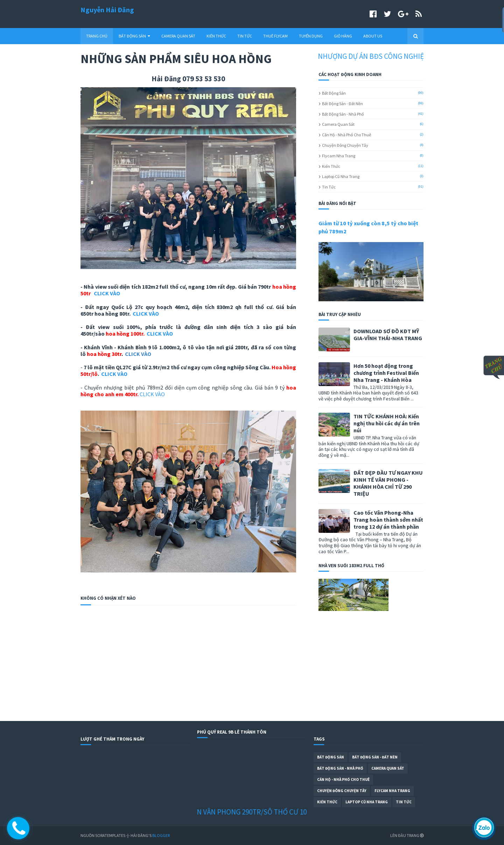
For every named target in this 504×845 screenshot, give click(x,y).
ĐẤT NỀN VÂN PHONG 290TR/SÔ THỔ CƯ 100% (250, 812)
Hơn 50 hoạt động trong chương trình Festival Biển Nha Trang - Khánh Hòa (386, 373)
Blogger (161, 835)
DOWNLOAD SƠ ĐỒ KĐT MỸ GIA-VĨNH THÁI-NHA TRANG (388, 335)
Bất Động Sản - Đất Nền (342, 104)
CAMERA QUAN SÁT (178, 36)
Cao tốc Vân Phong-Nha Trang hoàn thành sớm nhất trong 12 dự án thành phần (388, 520)
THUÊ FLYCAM (275, 36)
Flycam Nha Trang (339, 156)
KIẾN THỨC (216, 36)
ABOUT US (373, 36)
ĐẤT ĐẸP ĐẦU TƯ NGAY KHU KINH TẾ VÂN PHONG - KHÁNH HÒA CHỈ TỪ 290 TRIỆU (388, 483)
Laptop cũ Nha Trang (341, 176)
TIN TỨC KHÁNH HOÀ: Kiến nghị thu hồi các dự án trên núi (387, 423)
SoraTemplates (110, 835)
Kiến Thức (331, 166)
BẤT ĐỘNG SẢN (134, 36)
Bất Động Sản (334, 93)
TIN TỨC (245, 36)
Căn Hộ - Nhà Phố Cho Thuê (346, 135)
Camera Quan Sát (338, 124)
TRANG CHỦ (97, 36)
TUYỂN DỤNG (311, 36)
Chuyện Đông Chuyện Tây (345, 145)
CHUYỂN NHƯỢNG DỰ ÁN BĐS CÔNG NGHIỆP (364, 56)
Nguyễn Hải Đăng (107, 10)
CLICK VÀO (107, 293)
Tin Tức (329, 187)
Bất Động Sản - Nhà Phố (343, 114)
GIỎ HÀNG (343, 36)
